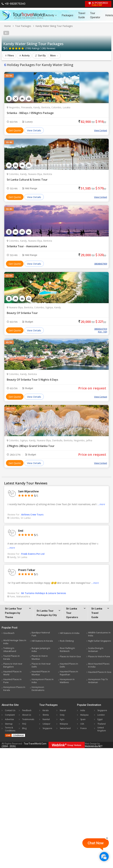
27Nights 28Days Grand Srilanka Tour (31, 446)
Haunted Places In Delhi (69, 665)
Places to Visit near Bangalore (13, 665)
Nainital (46, 719)
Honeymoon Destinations (38, 689)
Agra (62, 719)
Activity (51, 15)
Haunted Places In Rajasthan (69, 673)
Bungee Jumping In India (41, 650)
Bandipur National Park (41, 634)
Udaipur (46, 724)
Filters (9, 56)
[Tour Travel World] (24, 15)
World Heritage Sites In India (15, 642)
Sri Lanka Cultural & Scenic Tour (27, 180)
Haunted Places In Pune (12, 681)
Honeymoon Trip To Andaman (98, 681)
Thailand (101, 724)
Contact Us (10, 710)
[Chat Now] (104, 856)
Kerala (46, 710)
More (54, 56)
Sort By (40, 56)
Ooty (62, 715)
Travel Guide (82, 15)
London (101, 715)
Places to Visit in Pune (99, 656)
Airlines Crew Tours (32, 515)
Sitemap (9, 724)
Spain (83, 719)
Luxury (27, 122)
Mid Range (30, 188)
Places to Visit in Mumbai (40, 657)
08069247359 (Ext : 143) (101, 330)
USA (82, 724)
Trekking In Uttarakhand (10, 650)
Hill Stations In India (70, 633)
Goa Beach (9, 633)
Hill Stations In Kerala (42, 641)
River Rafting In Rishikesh (67, 650)
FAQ (24, 724)
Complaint (10, 715)
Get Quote (15, 130)
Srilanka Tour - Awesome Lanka (27, 246)
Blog (24, 728)
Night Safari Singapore (99, 641)
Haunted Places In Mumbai (41, 673)
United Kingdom (102, 729)
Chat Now (96, 843)
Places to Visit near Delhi (41, 665)
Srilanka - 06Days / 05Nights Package (30, 113)
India (83, 710)
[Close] (107, 838)
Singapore (47, 728)
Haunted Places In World (12, 673)
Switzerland (65, 728)
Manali (63, 710)
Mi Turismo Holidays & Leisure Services (44, 593)
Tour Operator (95, 15)
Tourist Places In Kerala (12, 657)
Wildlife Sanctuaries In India (99, 634)
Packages (67, 15)
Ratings (33, 48)
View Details (34, 130)
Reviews (48, 48)
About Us (27, 715)
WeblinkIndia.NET (94, 746)
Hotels (109, 15)
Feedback (27, 710)
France (84, 728)
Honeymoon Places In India (43, 681)
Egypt (100, 719)
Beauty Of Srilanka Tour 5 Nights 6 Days (32, 380)
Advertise (9, 719)
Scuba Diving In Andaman (96, 650)
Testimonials (28, 719)
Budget (28, 322)
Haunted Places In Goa (100, 672)
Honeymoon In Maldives (67, 681)
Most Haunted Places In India (99, 665)
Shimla (46, 715)
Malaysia (64, 724)
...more (101, 504)
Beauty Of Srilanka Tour (22, 313)
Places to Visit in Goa (70, 656)
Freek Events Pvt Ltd (33, 554)
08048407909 (101, 264)
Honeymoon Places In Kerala (14, 689)
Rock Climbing (67, 641)
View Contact (101, 130)
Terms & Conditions (10, 729)
